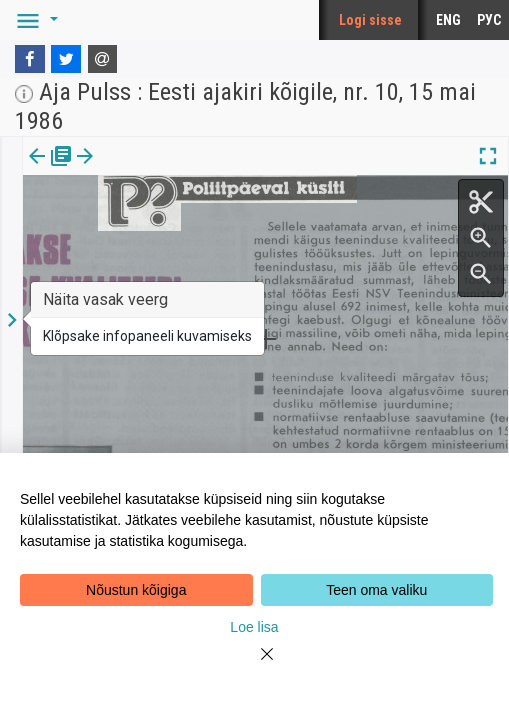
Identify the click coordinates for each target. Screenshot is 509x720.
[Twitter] (66, 59)
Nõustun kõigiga (136, 590)
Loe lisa (254, 627)
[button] (34, 20)
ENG (448, 20)
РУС (489, 20)
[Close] (255, 666)
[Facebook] (30, 59)
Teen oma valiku (376, 590)
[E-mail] (103, 59)
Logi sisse (370, 20)
